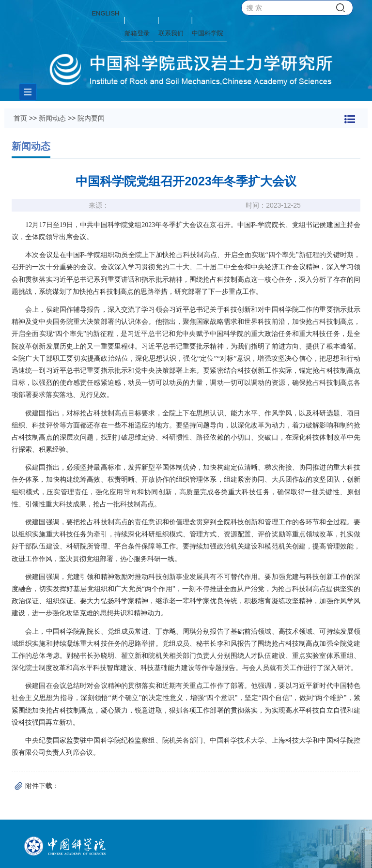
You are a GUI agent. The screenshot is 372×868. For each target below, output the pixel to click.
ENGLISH (105, 13)
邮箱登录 (137, 33)
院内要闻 (91, 118)
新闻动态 (52, 118)
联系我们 (171, 33)
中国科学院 (208, 33)
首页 (20, 118)
